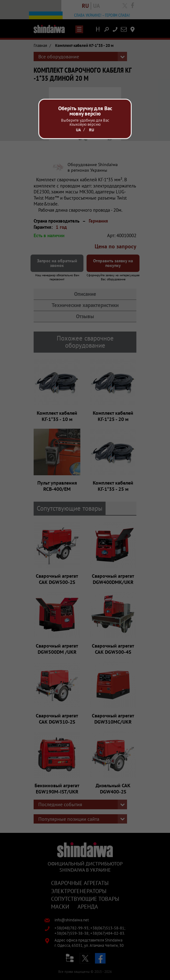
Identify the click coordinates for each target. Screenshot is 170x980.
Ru (92, 130)
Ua (78, 130)
